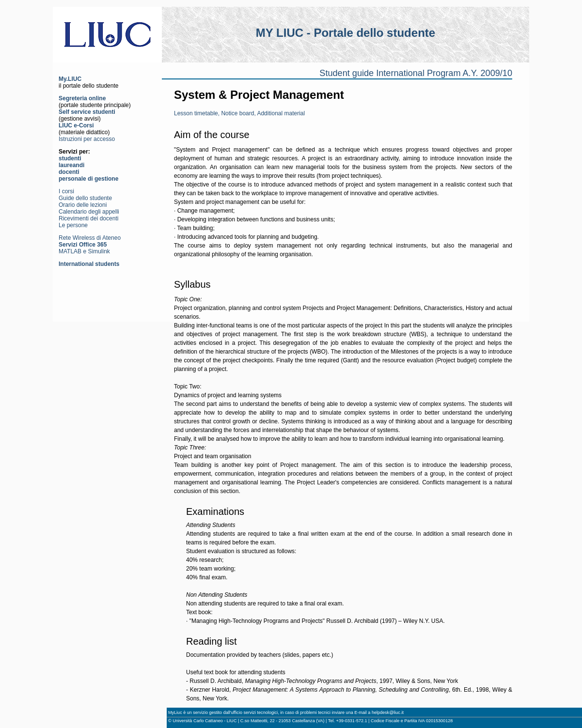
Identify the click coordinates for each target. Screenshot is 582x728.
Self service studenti (87, 112)
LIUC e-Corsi (76, 125)
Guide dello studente (85, 198)
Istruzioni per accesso (87, 139)
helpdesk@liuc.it (388, 713)
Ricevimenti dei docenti (88, 218)
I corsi (66, 191)
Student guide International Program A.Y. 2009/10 (416, 73)
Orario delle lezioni (83, 205)
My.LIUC (70, 79)
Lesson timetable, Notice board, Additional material (239, 113)
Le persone (73, 225)
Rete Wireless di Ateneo (90, 238)
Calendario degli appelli (89, 212)
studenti (70, 158)
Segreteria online (82, 98)
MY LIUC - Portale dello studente (346, 33)
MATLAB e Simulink (84, 251)
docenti (69, 172)
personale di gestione (88, 179)
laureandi (71, 165)
